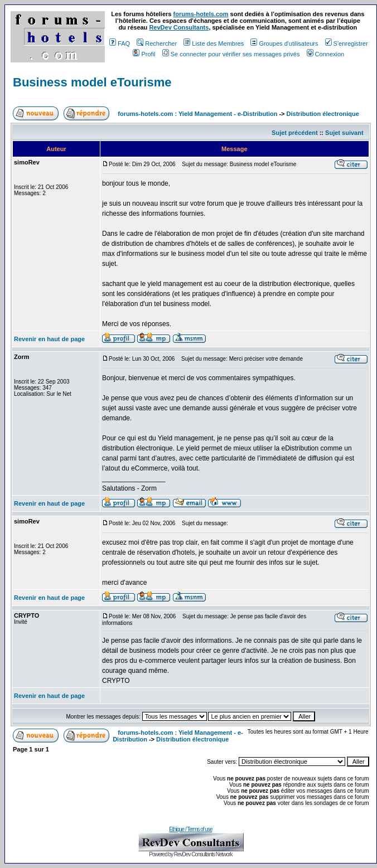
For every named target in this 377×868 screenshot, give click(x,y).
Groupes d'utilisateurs (284, 43)
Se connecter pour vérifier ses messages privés (231, 54)
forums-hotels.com (201, 14)
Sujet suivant (344, 133)
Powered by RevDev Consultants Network (190, 854)
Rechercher (157, 43)
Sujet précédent (295, 133)
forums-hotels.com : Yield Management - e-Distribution (197, 114)
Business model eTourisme (92, 82)
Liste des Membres (214, 43)
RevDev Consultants (179, 27)
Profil (144, 54)
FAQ (120, 43)
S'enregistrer (347, 43)
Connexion (326, 54)
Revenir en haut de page (49, 339)
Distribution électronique (323, 114)
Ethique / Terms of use (190, 829)
